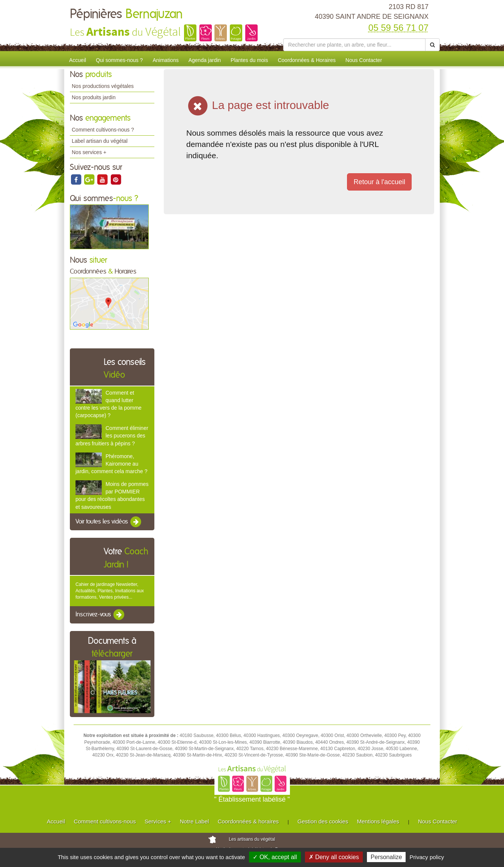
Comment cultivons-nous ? (103, 130)
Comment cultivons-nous (105, 821)
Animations (165, 60)
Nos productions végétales (103, 86)
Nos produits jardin (94, 97)
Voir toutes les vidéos (109, 522)
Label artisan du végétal (100, 141)
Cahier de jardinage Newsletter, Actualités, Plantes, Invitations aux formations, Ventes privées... (110, 591)
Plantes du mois (249, 60)
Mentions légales (378, 821)
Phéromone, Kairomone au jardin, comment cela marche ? (111, 464)
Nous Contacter (364, 60)
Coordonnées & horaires (248, 821)
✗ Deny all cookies (334, 857)
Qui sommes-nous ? (119, 60)
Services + (158, 821)
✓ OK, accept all (275, 857)
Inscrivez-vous (100, 615)
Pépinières (126, 14)
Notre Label (195, 821)
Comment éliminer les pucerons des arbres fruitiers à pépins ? (112, 436)
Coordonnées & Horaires (307, 60)
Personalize (386, 857)
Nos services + (89, 152)
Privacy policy (427, 857)
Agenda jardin (205, 60)
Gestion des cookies (323, 821)
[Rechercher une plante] (354, 45)
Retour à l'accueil (379, 182)
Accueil (78, 60)
